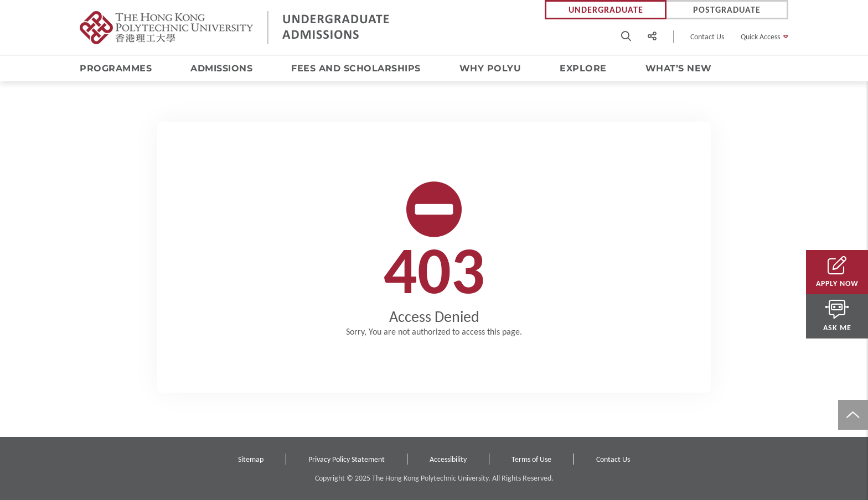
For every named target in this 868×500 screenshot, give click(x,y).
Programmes (116, 68)
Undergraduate (606, 10)
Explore (583, 68)
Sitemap (251, 459)
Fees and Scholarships (356, 68)
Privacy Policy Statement (347, 459)
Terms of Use (531, 459)
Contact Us (707, 37)
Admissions (221, 68)
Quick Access (760, 37)
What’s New (679, 68)
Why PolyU (490, 68)
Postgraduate (727, 10)
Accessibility (448, 459)
